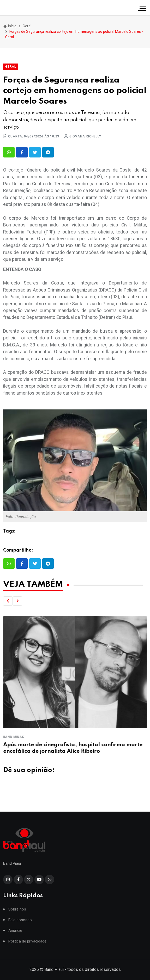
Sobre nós (17, 914)
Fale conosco (20, 925)
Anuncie (15, 936)
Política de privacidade (27, 946)
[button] (8, 601)
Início (10, 26)
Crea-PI (10, 737)
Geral (27, 26)
